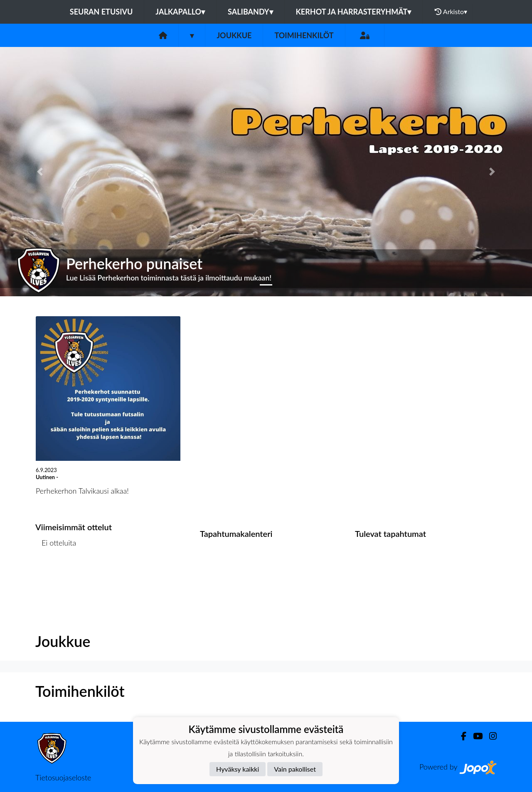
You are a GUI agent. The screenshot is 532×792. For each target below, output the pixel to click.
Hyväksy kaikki (238, 769)
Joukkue (234, 35)
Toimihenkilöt (304, 35)
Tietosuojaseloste (63, 777)
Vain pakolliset (295, 769)
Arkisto (451, 12)
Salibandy (250, 12)
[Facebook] (460, 736)
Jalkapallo (180, 12)
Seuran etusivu (101, 12)
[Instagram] (490, 736)
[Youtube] (474, 736)
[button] (40, 172)
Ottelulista (56, 574)
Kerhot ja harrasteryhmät (354, 12)
